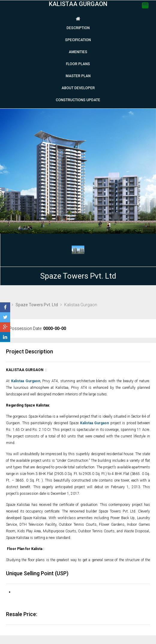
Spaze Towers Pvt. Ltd (78, 276)
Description (78, 28)
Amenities (78, 52)
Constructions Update (78, 100)
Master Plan (78, 76)
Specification (78, 40)
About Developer (78, 88)
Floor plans (78, 64)
